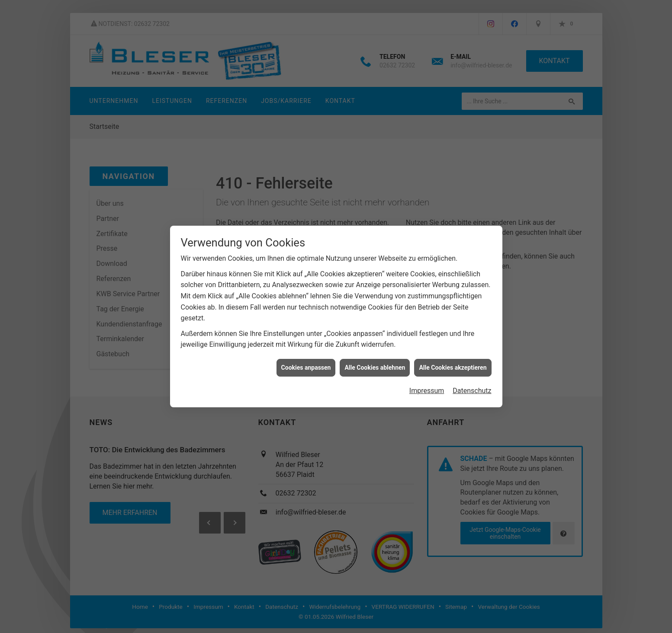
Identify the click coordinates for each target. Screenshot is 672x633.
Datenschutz (472, 391)
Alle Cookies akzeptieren (453, 368)
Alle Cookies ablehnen (375, 368)
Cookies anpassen (306, 368)
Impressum (427, 391)
